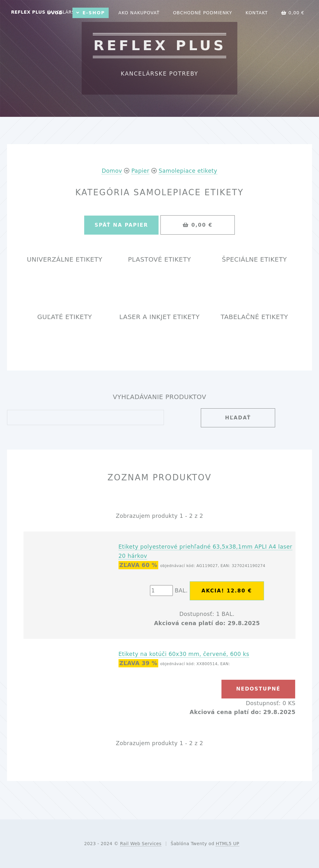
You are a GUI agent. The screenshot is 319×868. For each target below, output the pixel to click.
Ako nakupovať (139, 13)
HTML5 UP (227, 844)
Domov (112, 171)
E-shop (94, 13)
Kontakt (257, 13)
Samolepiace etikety (188, 171)
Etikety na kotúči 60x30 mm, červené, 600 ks (184, 654)
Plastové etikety (160, 260)
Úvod (55, 13)
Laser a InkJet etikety (160, 317)
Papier (141, 171)
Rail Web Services (141, 844)
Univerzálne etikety (64, 260)
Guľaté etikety (64, 317)
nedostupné (258, 689)
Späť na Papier (122, 225)
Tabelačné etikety (255, 317)
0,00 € (293, 13)
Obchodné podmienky (202, 13)
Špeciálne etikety (254, 260)
